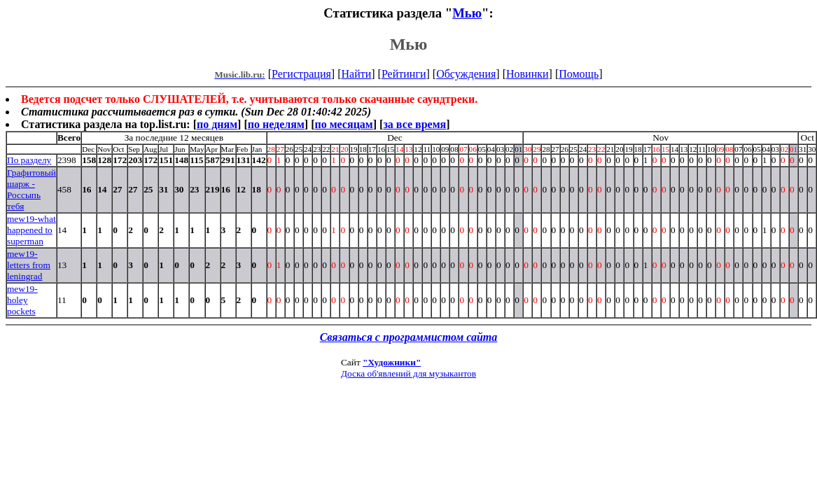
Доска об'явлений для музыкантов (408, 373)
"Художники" (392, 362)
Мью (467, 13)
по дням (217, 124)
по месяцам (343, 124)
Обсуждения (466, 74)
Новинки (528, 74)
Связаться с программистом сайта (409, 337)
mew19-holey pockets (22, 300)
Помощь (579, 74)
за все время (414, 124)
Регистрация (301, 74)
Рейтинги (404, 74)
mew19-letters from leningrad (29, 265)
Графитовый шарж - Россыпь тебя (32, 189)
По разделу (29, 160)
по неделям (276, 124)
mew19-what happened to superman (32, 230)
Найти (356, 74)
